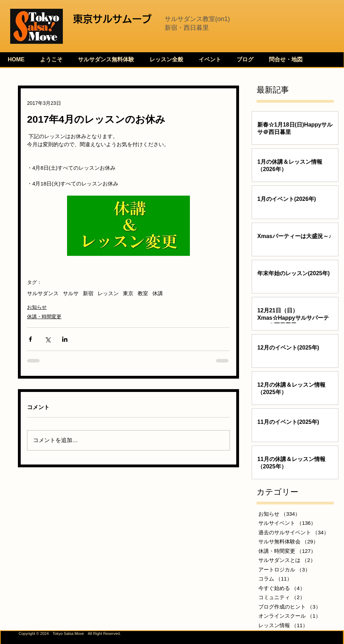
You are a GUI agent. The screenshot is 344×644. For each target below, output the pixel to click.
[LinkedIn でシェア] (65, 339)
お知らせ (37, 307)
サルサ (71, 293)
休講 (158, 293)
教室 (143, 293)
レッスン (108, 293)
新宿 (88, 293)
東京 (128, 293)
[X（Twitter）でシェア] (48, 339)
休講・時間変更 (44, 317)
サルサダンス (43, 293)
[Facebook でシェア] (30, 339)
